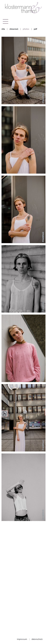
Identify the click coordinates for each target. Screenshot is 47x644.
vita (3, 29)
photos (26, 29)
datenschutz (37, 639)
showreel (14, 29)
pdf (35, 29)
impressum (22, 639)
